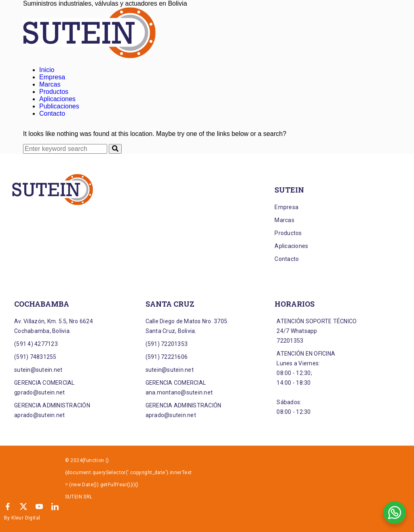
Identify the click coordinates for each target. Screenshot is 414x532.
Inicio (47, 70)
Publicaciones (59, 106)
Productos (54, 92)
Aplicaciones (57, 99)
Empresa (52, 77)
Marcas (50, 84)
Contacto (52, 113)
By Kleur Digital (22, 518)
